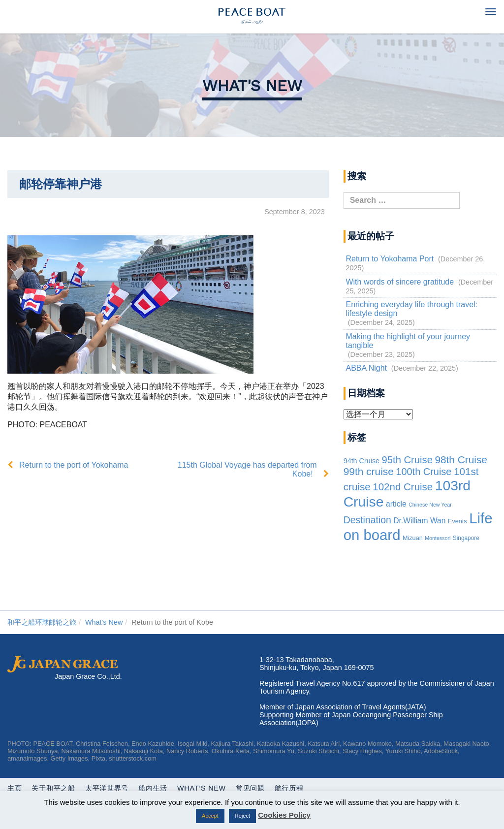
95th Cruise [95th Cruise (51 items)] (407, 460)
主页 (15, 788)
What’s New (202, 788)
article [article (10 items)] (396, 504)
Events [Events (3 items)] (457, 521)
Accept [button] (210, 816)
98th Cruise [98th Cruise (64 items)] (461, 460)
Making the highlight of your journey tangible (408, 341)
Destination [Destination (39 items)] (367, 520)
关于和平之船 (53, 788)
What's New (252, 86)
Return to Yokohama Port (390, 259)
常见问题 (250, 788)
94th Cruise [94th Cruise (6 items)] (362, 461)
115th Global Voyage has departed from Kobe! (247, 469)
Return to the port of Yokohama (74, 465)
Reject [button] (242, 816)
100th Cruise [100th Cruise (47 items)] (424, 472)
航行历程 (289, 788)
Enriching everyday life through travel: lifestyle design (411, 309)
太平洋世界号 (107, 788)
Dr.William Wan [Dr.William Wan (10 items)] (419, 521)
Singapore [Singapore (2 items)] (466, 538)
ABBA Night (366, 368)
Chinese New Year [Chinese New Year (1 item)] (430, 505)
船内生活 (153, 788)
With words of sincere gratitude (400, 282)
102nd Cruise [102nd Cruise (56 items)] (403, 487)
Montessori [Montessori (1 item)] (438, 538)
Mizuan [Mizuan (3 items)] (413, 538)
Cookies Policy (284, 815)
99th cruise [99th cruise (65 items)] (369, 471)
